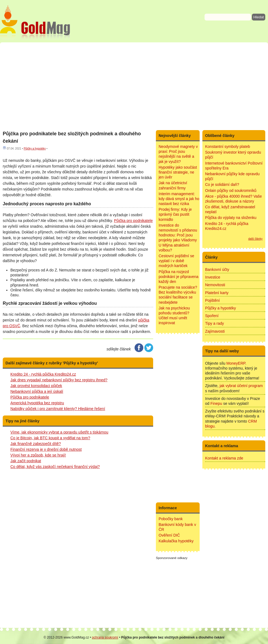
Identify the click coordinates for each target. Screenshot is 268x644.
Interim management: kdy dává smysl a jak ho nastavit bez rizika (179, 199)
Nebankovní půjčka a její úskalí (37, 391)
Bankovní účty (217, 270)
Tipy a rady (215, 323)
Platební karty (217, 293)
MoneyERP (236, 363)
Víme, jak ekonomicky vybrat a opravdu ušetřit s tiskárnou (59, 432)
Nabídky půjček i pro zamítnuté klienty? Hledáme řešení (58, 409)
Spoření (212, 316)
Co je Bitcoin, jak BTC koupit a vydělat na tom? (50, 438)
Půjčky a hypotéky (35, 149)
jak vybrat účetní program (241, 386)
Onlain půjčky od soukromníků (231, 191)
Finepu (216, 403)
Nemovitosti (215, 285)
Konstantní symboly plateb (228, 147)
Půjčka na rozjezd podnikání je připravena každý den (179, 277)
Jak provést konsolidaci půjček (36, 386)
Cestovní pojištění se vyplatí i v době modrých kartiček (176, 261)
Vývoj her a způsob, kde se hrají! (38, 455)
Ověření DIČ (169, 535)
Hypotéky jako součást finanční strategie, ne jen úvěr (178, 172)
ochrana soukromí (105, 637)
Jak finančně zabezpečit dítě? (36, 444)
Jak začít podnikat (26, 461)
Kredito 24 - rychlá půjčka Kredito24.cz (43, 374)
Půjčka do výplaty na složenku (231, 218)
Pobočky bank (171, 519)
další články (255, 239)
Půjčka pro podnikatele (30, 397)
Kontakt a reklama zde (224, 458)
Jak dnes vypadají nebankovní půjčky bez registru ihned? (59, 380)
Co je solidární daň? (222, 185)
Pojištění (212, 300)
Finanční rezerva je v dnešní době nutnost (46, 449)
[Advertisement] (134, 86)
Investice (213, 277)
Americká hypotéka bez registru (37, 403)
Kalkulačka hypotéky (176, 541)
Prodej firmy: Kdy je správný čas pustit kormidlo (175, 214)
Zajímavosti (215, 331)
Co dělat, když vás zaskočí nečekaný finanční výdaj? (55, 467)
